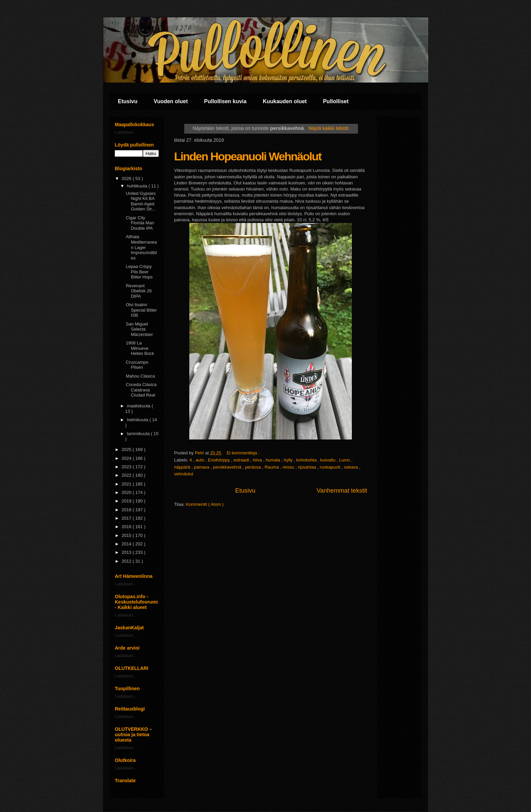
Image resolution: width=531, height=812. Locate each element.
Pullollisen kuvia (225, 101)
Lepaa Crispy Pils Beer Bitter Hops (139, 272)
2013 (127, 552)
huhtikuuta (138, 186)
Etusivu (128, 101)
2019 (127, 501)
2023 (127, 467)
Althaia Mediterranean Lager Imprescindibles (141, 247)
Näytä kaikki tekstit (328, 128)
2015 (127, 535)
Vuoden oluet (171, 101)
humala (273, 460)
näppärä (183, 467)
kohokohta (307, 460)
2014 (127, 544)
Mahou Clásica (140, 376)
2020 (127, 492)
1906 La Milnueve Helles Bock (140, 348)
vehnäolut (184, 474)
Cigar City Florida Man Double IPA (140, 223)
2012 (127, 561)
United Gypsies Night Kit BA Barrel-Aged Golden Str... (141, 201)
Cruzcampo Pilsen (137, 365)
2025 (127, 449)
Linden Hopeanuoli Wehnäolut (248, 156)
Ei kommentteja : (243, 453)
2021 (127, 484)
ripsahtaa (308, 467)
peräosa (254, 467)
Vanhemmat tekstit (342, 491)
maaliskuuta (139, 406)
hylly (289, 460)
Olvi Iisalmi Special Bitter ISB (141, 310)
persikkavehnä (228, 467)
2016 (127, 527)
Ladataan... (126, 132)
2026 (127, 178)
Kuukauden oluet (285, 101)
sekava (352, 467)
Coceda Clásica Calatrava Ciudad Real (141, 390)
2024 (127, 458)
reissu (289, 467)
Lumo (345, 460)
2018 (127, 510)
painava (202, 467)
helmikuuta (138, 420)
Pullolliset (336, 101)
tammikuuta (139, 434)
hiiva (258, 460)
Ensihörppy (220, 460)
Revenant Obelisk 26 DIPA (139, 291)
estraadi (242, 460)
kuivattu (328, 460)
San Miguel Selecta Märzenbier (139, 329)
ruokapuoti (331, 467)
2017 (127, 518)
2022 (127, 475)
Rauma (272, 467)
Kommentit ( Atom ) (205, 504)
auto (201, 460)
